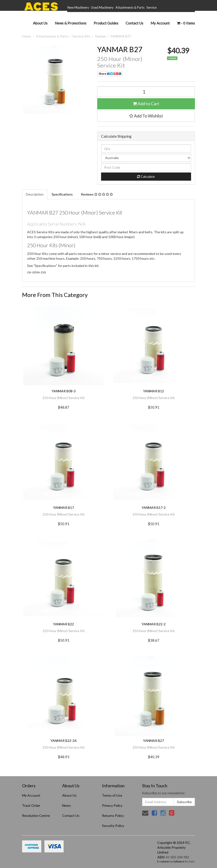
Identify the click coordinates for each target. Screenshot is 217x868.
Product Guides (106, 23)
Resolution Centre (36, 816)
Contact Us (134, 23)
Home (27, 36)
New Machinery (78, 7)
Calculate (146, 176)
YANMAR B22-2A (64, 741)
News (66, 805)
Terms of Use (112, 795)
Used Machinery (102, 7)
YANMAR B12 (154, 391)
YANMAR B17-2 (154, 508)
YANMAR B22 (63, 624)
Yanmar (100, 36)
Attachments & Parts (130, 7)
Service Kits (81, 36)
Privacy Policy (112, 805)
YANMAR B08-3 (64, 391)
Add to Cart (146, 104)
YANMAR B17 (63, 508)
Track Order (31, 805)
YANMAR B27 (121, 36)
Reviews (97, 194)
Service (151, 7)
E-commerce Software (171, 861)
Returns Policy (113, 816)
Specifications (62, 194)
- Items (186, 23)
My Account (31, 795)
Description (35, 194)
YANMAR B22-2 (154, 624)
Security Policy (113, 826)
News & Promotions (71, 23)
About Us (40, 23)
